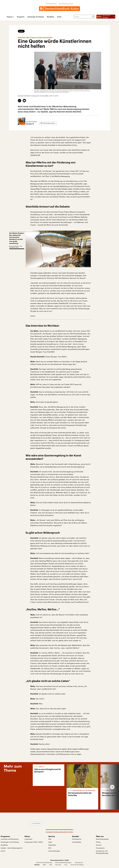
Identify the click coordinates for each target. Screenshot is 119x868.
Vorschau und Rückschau (10, 839)
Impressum (79, 862)
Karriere (99, 845)
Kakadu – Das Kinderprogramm (12, 848)
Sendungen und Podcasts (10, 842)
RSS (50, 848)
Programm (21, 17)
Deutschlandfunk (51, 4)
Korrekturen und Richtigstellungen (102, 852)
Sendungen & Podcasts (36, 17)
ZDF (51, 865)
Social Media (77, 842)
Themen (10, 17)
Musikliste (50, 17)
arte (66, 865)
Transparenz (100, 848)
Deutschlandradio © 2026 (59, 860)
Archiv (59, 17)
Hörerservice (77, 839)
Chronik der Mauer (77, 865)
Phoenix (58, 865)
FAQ (50, 839)
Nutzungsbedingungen (63, 862)
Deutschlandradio (102, 839)
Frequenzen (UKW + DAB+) (34, 842)
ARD (44, 865)
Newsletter (52, 845)
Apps (50, 842)
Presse (98, 842)
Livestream (28, 839)
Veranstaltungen (54, 851)
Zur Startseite (36, 823)
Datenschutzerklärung (44, 862)
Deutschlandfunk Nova (66, 4)
